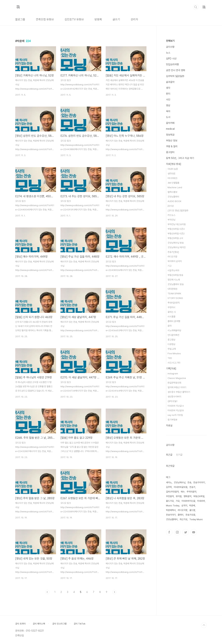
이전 (47, 592)
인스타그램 (177, 532)
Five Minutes (174, 353)
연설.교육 (172, 349)
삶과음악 (170, 82)
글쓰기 (116, 19)
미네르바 (201, 501)
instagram (173, 374)
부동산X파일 (199, 496)
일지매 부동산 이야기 (177, 387)
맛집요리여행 (172, 64)
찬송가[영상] (173, 252)
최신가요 (184, 519)
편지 (168, 94)
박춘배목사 (171, 510)
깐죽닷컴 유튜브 (45, 19)
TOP (204, 625)
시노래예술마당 (174, 330)
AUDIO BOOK (174, 201)
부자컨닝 (171, 220)
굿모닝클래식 (173, 197)
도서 (168, 117)
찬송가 (192, 487)
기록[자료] (171, 368)
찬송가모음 (190, 515)
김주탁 (169, 487)
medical (170, 129)
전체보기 (170, 41)
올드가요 (170, 501)
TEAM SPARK (174, 294)
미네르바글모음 (181, 487)
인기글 (179, 455)
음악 (170, 326)
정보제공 (170, 135)
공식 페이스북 (39, 624)
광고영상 (171, 340)
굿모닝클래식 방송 (176, 284)
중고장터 (170, 152)
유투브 (194, 532)
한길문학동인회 (174, 383)
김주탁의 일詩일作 (175, 76)
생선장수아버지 (174, 397)
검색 (196, 7)
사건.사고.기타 (174, 363)
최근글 (169, 455)
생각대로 (171, 174)
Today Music (196, 519)
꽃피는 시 (172, 312)
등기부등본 (172, 420)
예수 (183, 492)
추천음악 (170, 496)
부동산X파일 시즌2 (176, 234)
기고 (170, 266)
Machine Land (175, 187)
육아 (168, 111)
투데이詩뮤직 (174, 303)
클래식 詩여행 (174, 321)
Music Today (173, 506)
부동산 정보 (172, 141)
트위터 (185, 532)
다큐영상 (171, 344)
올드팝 (192, 510)
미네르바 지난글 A (176, 406)
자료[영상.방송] (174, 164)
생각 (168, 88)
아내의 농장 (173, 169)
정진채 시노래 (174, 280)
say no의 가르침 (175, 415)
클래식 (181, 515)
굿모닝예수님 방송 (176, 243)
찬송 (189, 482)
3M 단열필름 (173, 183)
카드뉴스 (171, 215)
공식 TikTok (80, 624)
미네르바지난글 (188, 501)
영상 (168, 105)
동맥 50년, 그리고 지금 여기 (180, 158)
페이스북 (169, 532)
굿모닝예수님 (180, 482)
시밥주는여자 (173, 270)
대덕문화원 (172, 289)
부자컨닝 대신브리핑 (177, 224)
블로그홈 (20, 19)
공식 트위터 (20, 624)
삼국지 (184, 506)
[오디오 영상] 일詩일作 (178, 210)
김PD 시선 (171, 59)
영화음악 (187, 496)
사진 (168, 100)
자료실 (169, 425)
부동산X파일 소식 (175, 238)
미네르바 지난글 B (176, 410)
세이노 (169, 482)
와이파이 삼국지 (175, 261)
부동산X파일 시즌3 (176, 229)
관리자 (134, 19)
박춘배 (192, 506)
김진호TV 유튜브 (74, 19)
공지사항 (170, 47)
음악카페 (170, 123)
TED (170, 358)
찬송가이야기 (199, 482)
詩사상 (171, 206)
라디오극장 (172, 257)
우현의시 (171, 307)
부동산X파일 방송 (175, 275)
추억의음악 (191, 492)
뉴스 (168, 53)
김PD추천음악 (172, 492)
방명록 (98, 19)
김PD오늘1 (173, 401)
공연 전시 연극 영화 (176, 70)
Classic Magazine (177, 378)
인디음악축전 (173, 335)
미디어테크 (172, 178)
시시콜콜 (171, 317)
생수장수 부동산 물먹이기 (179, 392)
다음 (114, 592)
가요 (178, 501)
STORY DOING (175, 298)
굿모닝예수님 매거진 (177, 247)
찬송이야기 (171, 515)
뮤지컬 (179, 496)
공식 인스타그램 (59, 624)
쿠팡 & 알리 (172, 146)
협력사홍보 (172, 192)
